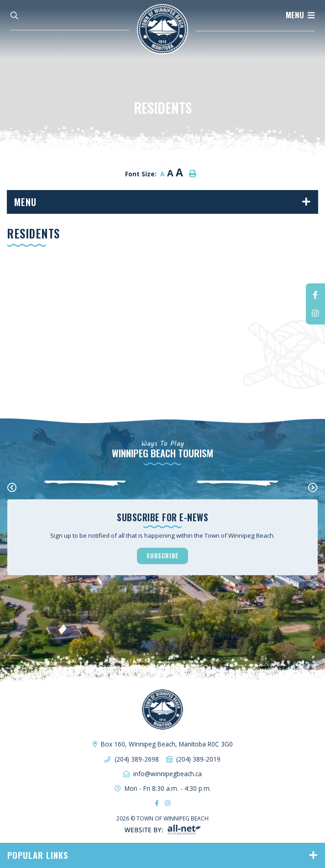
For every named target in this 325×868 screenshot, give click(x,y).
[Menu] (300, 15)
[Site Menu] (162, 202)
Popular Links (38, 855)
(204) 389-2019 (198, 759)
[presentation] (12, 488)
